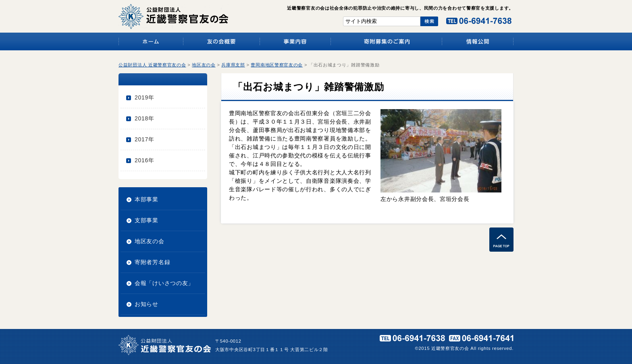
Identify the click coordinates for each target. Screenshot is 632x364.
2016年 (144, 160)
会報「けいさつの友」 (164, 283)
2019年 (144, 97)
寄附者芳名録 (152, 262)
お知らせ (147, 304)
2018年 (144, 118)
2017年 (144, 139)
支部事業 (147, 220)
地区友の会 (150, 241)
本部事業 (147, 199)
